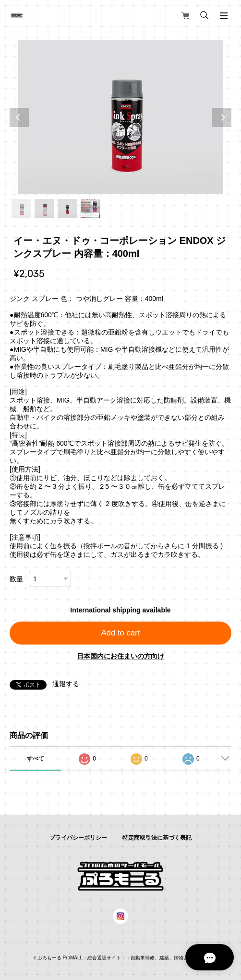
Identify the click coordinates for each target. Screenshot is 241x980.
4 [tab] (90, 208)
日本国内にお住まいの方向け (120, 656)
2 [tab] (44, 208)
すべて (36, 759)
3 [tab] (67, 208)
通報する (66, 684)
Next (222, 117)
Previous (19, 117)
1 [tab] (21, 208)
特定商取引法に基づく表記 (157, 838)
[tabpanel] (120, 117)
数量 (16, 579)
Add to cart (120, 633)
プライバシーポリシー (78, 838)
